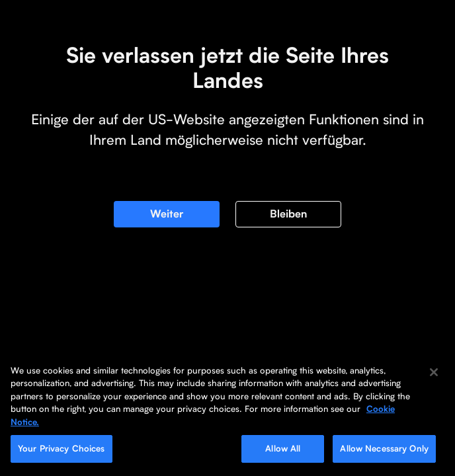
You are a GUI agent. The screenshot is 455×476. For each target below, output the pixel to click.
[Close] (434, 372)
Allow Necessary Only (384, 449)
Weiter (167, 214)
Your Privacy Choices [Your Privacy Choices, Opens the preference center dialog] (62, 449)
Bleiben (288, 214)
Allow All (283, 449)
